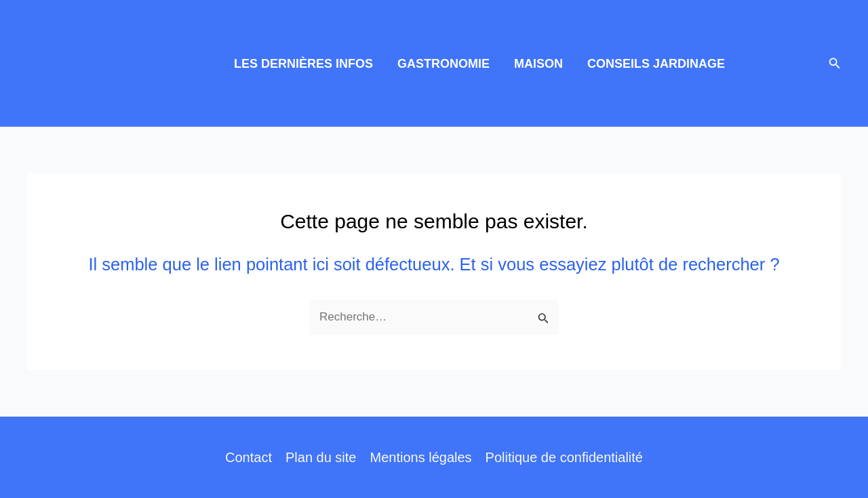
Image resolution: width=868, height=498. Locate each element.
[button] (835, 64)
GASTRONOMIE (443, 64)
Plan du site (321, 457)
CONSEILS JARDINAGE (656, 64)
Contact (249, 457)
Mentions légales (420, 457)
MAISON (538, 64)
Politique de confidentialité (564, 457)
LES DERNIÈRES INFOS (303, 64)
